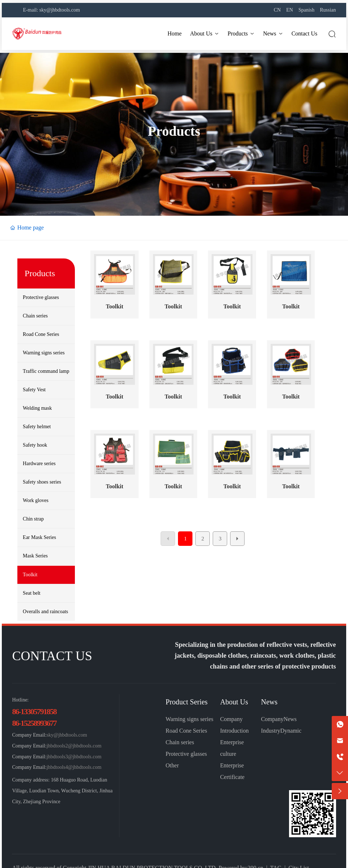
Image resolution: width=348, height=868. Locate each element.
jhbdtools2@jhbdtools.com (74, 746)
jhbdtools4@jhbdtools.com (74, 767)
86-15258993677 (34, 723)
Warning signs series (190, 719)
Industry (270, 731)
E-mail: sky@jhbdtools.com (51, 10)
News (269, 702)
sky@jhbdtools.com (67, 735)
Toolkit (114, 306)
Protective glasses (186, 754)
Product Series (187, 702)
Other (172, 765)
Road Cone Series (186, 731)
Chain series (180, 742)
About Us (234, 702)
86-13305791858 (34, 711)
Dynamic (291, 731)
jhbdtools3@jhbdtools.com (74, 757)
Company (272, 719)
